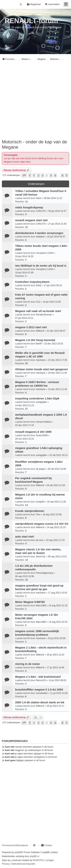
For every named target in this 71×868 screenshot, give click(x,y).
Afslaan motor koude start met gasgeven (41, 369)
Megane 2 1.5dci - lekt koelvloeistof (38, 677)
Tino (38, 515)
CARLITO (41, 211)
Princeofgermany (44, 573)
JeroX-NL (41, 557)
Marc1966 (41, 606)
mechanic (41, 360)
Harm (39, 198)
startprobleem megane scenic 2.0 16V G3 (42, 524)
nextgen (50, 860)
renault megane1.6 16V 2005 (33, 432)
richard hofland (43, 422)
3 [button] (43, 175)
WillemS (40, 331)
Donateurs (23, 845)
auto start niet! (25, 537)
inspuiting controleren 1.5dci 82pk (37, 398)
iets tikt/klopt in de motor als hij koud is (41, 266)
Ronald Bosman (44, 315)
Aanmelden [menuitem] (52, 4)
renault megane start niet (31, 220)
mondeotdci (42, 693)
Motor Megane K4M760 (30, 602)
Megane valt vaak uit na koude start (38, 311)
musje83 (40, 502)
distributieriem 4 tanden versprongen (39, 233)
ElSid (38, 285)
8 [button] (62, 175)
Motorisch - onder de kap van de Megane (34, 144)
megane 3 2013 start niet (31, 327)
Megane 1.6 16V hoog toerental (35, 340)
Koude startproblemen (30, 511)
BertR (39, 344)
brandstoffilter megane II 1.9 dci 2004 (39, 690)
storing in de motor (28, 664)
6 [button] (55, 175)
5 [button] (51, 175)
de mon (40, 540)
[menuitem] (46, 845)
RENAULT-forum (31, 21)
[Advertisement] (35, 102)
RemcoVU (41, 680)
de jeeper (41, 469)
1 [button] (34, 175)
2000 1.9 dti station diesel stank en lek (40, 702)
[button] (24, 175)
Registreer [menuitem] (34, 4)
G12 (38, 302)
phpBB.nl (34, 856)
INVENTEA (38, 860)
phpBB (18, 852)
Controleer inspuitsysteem (32, 282)
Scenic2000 (42, 435)
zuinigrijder (41, 402)
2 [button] (38, 175)
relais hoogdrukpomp (29, 207)
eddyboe (40, 237)
